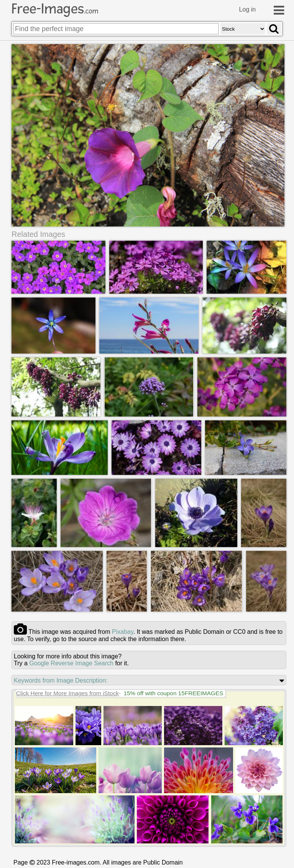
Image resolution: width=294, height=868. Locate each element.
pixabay (123, 632)
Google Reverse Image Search (71, 663)
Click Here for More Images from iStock (67, 693)
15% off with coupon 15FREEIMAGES (173, 693)
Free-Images (55, 9)
